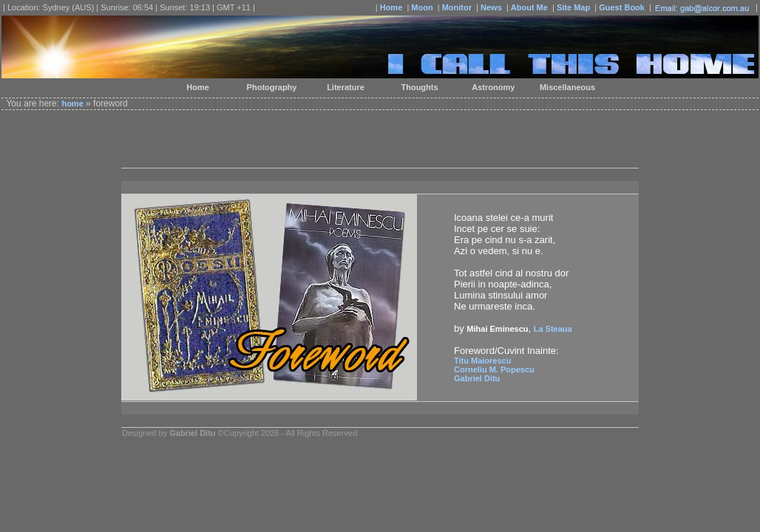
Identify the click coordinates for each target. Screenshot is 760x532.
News (491, 7)
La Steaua (553, 329)
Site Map (573, 7)
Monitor (457, 7)
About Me (529, 7)
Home (391, 7)
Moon (422, 7)
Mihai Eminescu (497, 329)
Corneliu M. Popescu (494, 369)
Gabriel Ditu (477, 378)
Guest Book (622, 7)
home (72, 103)
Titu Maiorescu (482, 361)
